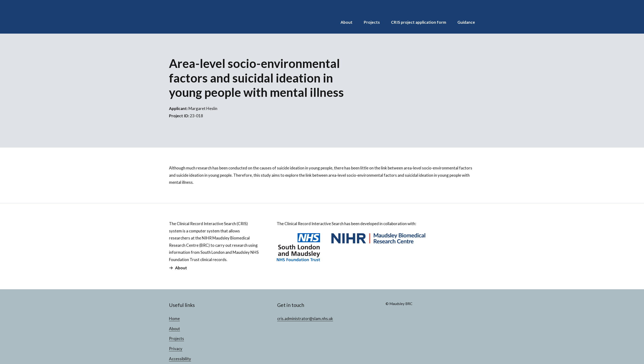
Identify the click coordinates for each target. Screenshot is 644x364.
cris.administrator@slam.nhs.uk (305, 319)
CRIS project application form (419, 22)
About (347, 22)
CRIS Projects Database (199, 17)
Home (174, 319)
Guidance (466, 22)
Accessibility (180, 359)
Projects (372, 22)
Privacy (176, 349)
